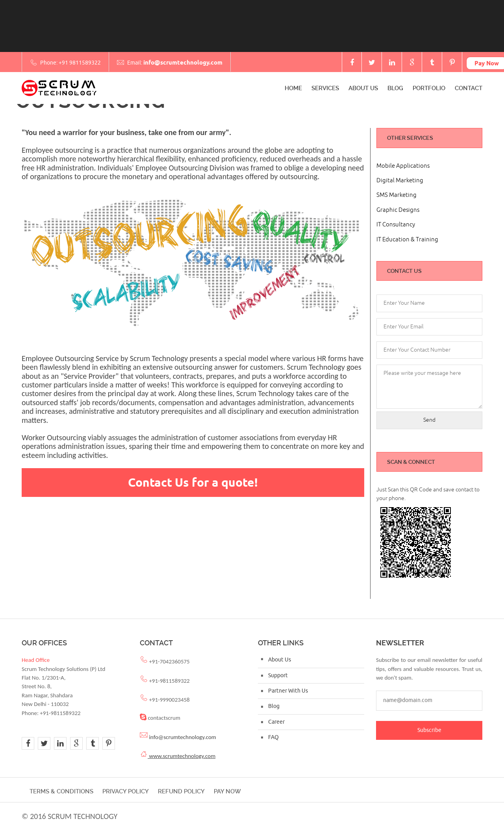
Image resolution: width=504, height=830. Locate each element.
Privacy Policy (126, 791)
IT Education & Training (407, 240)
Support (278, 675)
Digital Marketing (400, 181)
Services (325, 88)
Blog (395, 88)
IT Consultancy (396, 225)
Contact (469, 88)
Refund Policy (181, 791)
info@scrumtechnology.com (183, 63)
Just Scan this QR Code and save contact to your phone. (428, 494)
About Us (363, 88)
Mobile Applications (403, 166)
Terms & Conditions (61, 791)
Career (276, 722)
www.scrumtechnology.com (182, 756)
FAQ (273, 737)
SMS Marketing (397, 195)
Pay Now (227, 791)
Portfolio (429, 88)
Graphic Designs (398, 210)
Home (293, 88)
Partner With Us (288, 691)
